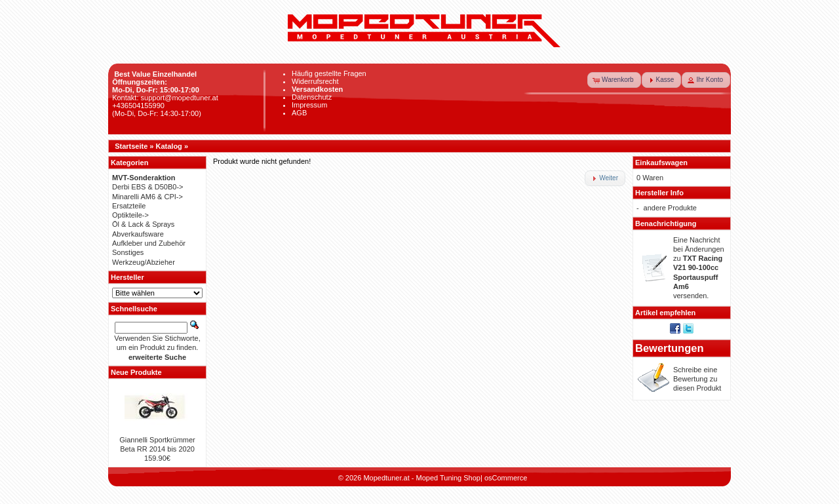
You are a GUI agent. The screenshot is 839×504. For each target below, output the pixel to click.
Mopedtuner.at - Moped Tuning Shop (422, 478)
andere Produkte (670, 208)
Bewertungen (670, 348)
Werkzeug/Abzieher (144, 262)
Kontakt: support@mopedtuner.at (165, 98)
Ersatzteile (129, 206)
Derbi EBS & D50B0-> (148, 187)
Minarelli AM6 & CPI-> (147, 197)
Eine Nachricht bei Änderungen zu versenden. (699, 268)
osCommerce (506, 478)
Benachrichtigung (666, 223)
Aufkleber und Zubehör (149, 243)
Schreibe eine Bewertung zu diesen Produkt (697, 379)
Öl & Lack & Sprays (143, 224)
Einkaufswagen (661, 163)
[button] (614, 80)
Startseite (131, 146)
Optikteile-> (130, 215)
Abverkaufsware (138, 234)
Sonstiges (128, 252)
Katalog (169, 146)
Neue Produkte (136, 372)
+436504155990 (138, 106)
